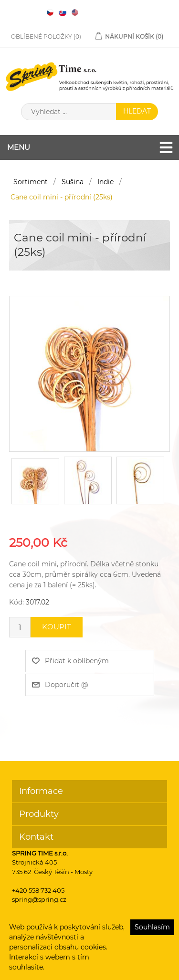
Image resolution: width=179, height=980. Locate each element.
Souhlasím (152, 927)
